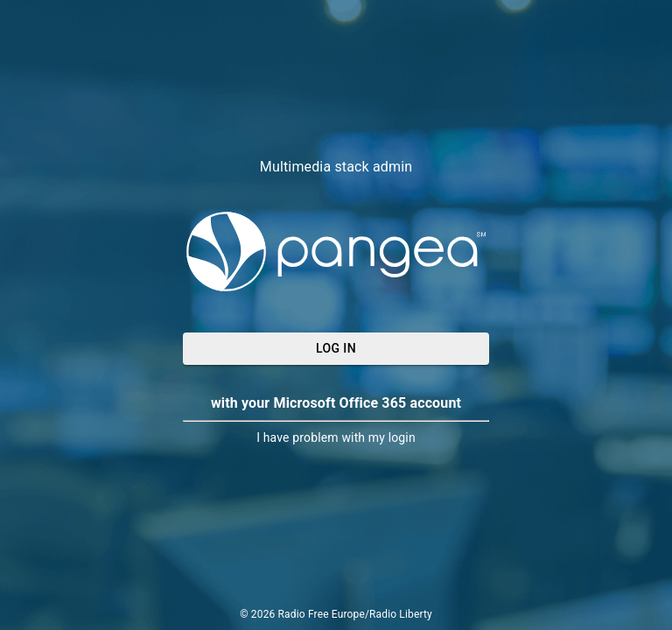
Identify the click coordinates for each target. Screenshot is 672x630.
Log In (336, 349)
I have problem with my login (336, 437)
